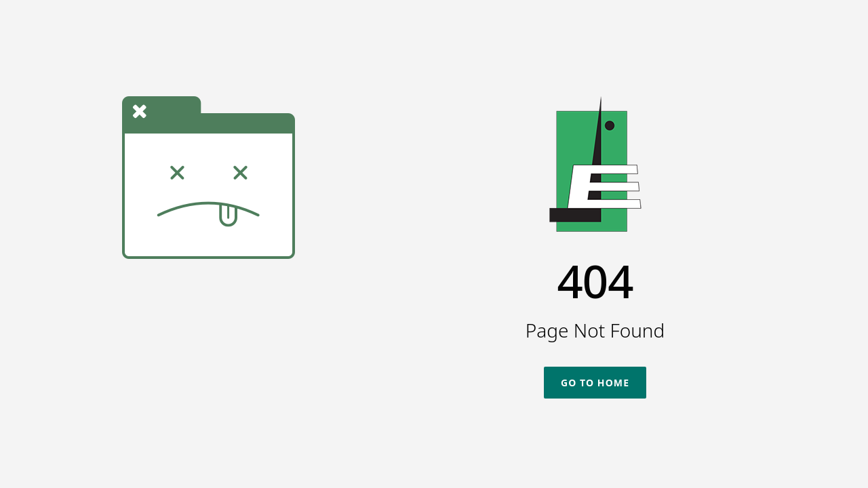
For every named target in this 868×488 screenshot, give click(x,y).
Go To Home (595, 383)
